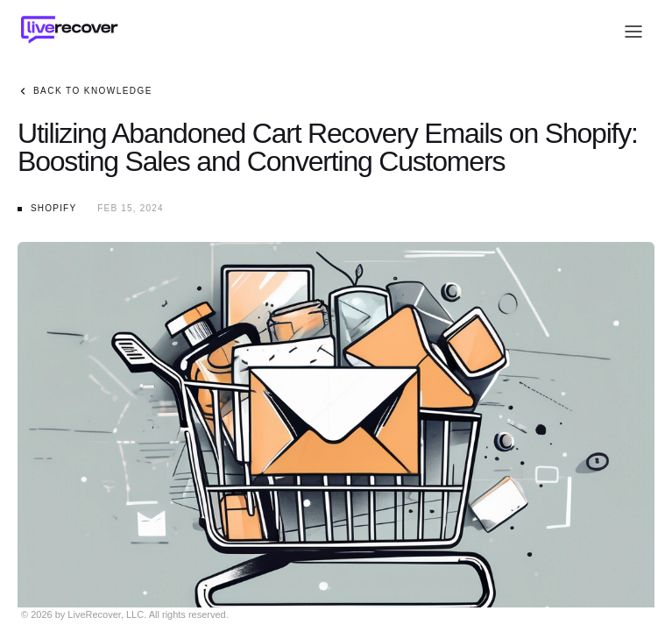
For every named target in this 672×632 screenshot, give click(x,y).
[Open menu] (633, 32)
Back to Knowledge (85, 91)
